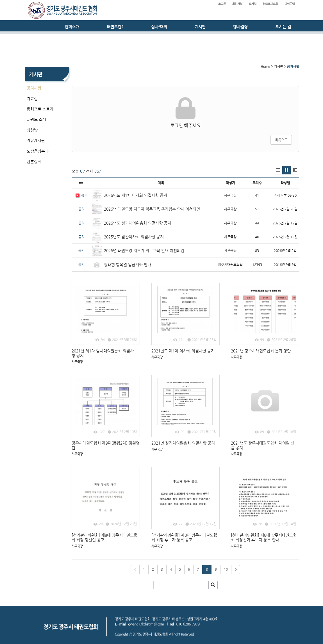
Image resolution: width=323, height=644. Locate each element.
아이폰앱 (290, 4)
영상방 (32, 130)
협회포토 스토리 (40, 109)
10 (226, 569)
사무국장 (77, 362)
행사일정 (240, 27)
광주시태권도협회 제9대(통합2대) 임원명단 (106, 445)
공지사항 (34, 88)
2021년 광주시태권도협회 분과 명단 (261, 351)
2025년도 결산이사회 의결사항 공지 (134, 237)
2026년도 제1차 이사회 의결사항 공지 (136, 195)
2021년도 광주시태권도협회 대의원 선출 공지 (263, 445)
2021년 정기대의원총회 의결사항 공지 (183, 443)
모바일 (253, 4)
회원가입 (237, 4)
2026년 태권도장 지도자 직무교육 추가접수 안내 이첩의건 (152, 209)
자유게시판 (36, 140)
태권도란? (115, 27)
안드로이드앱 (270, 4)
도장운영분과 (38, 151)
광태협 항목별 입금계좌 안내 (128, 265)
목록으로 (281, 140)
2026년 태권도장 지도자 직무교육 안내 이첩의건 (144, 251)
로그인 (222, 4)
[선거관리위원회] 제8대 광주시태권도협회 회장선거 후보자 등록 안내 (264, 537)
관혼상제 (34, 161)
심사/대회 (159, 27)
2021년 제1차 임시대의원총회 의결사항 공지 (103, 353)
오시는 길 (283, 27)
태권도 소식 (36, 119)
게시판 (200, 27)
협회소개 (72, 27)
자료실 (32, 99)
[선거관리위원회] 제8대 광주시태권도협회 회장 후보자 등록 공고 (184, 537)
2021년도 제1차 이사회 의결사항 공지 (183, 351)
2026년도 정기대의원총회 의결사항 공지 (138, 223)
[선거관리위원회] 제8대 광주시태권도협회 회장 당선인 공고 (104, 537)
